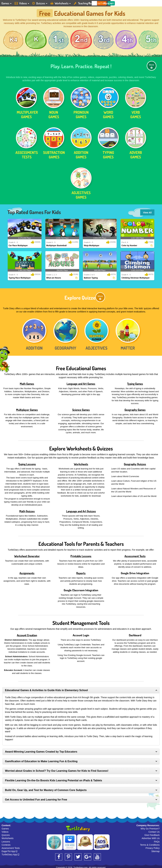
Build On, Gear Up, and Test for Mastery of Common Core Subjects (46, 789)
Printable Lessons (81, 555)
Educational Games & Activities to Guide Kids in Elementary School (46, 689)
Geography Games (135, 409)
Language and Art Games (81, 383)
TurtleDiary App (10, 853)
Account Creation (27, 634)
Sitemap (155, 850)
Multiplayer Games (27, 409)
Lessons (6, 841)
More (152, 65)
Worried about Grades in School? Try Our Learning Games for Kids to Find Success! (57, 770)
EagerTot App (9, 850)
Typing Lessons (27, 463)
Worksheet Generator (27, 555)
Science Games (81, 409)
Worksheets (81, 463)
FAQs (157, 841)
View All (147, 211)
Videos (5, 831)
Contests (6, 844)
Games (5, 827)
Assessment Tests (135, 555)
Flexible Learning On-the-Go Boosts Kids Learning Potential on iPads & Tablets (53, 779)
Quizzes (6, 834)
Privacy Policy (153, 847)
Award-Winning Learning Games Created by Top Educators (41, 751)
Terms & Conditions (150, 844)
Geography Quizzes (135, 463)
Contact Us (154, 831)
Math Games (27, 383)
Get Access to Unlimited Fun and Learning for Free (36, 798)
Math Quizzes (27, 510)
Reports (81, 572)
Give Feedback (152, 834)
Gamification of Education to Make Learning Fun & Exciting (41, 760)
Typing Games (135, 383)
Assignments (27, 572)
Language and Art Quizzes (81, 510)
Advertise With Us (151, 837)
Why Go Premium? (150, 827)
